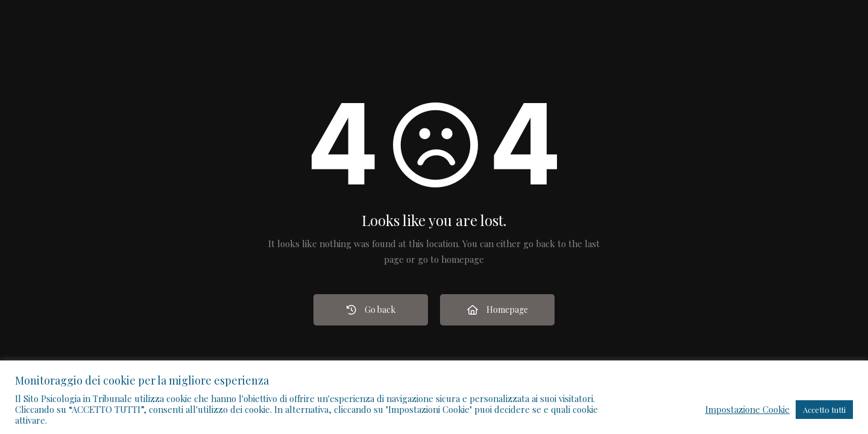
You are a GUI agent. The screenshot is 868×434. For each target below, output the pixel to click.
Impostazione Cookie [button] (747, 409)
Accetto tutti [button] (824, 410)
